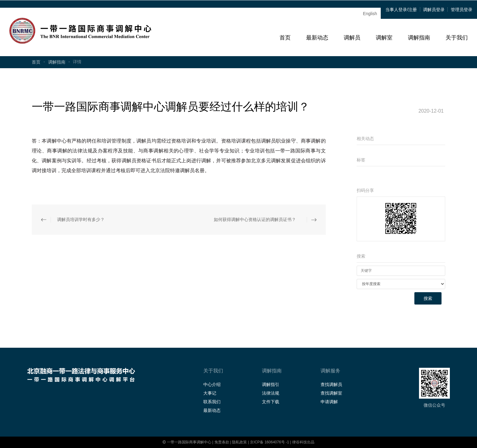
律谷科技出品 (303, 442)
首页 (285, 38)
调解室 (384, 38)
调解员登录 (434, 10)
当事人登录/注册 (401, 10)
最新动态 (317, 38)
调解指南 (419, 38)
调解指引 (271, 384)
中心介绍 (212, 384)
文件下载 (271, 402)
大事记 (210, 393)
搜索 (428, 298)
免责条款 (222, 442)
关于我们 (457, 38)
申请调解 (329, 402)
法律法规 (271, 393)
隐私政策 (239, 442)
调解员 (352, 38)
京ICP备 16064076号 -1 (270, 442)
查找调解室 (331, 393)
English (370, 14)
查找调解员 (331, 384)
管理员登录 (462, 10)
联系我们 (212, 402)
